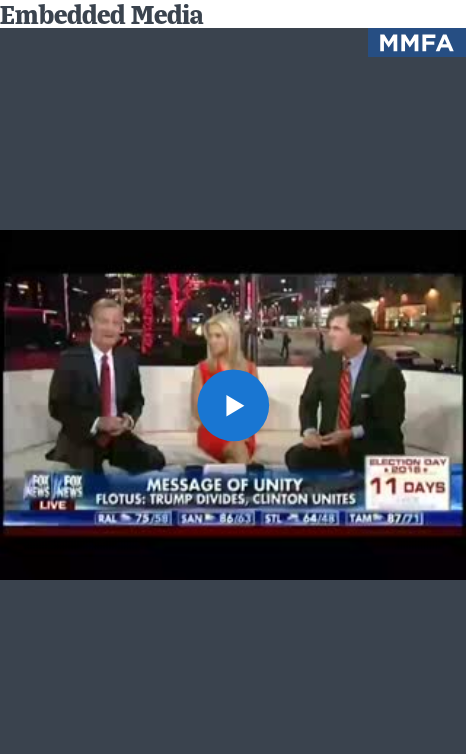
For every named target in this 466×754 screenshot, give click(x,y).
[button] (232, 404)
